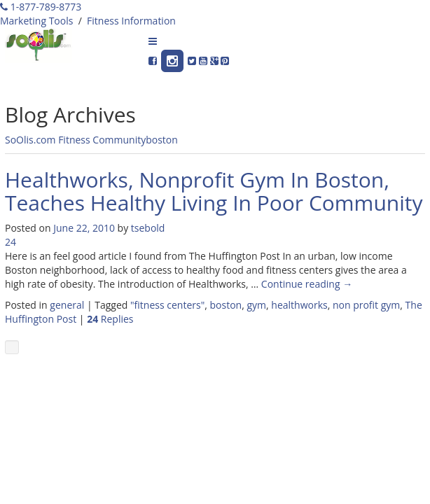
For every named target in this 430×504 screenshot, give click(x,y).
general (67, 305)
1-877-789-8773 (41, 7)
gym (256, 305)
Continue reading (307, 284)
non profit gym (366, 305)
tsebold (148, 228)
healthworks (299, 305)
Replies (110, 319)
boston (162, 140)
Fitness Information (131, 21)
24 (11, 242)
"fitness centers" (167, 305)
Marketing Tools (36, 21)
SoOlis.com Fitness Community (75, 140)
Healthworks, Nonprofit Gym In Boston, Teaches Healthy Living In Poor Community (214, 191)
